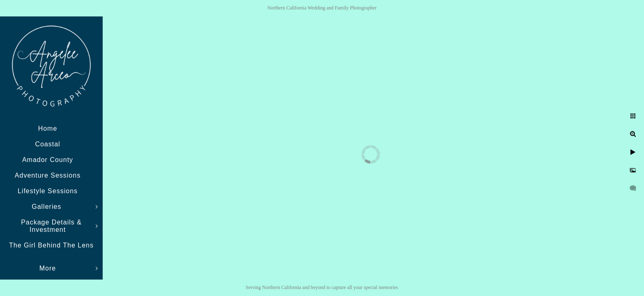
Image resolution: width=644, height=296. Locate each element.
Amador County (48, 160)
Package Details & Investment (51, 226)
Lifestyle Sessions (48, 191)
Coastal (47, 144)
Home (48, 128)
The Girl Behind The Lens (51, 245)
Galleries (48, 207)
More (48, 268)
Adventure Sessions (48, 175)
